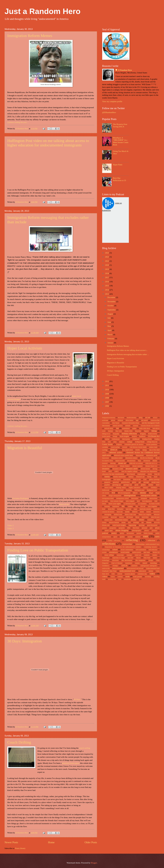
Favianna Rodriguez (20, 498)
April (110, 330)
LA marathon (142, 504)
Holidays (154, 488)
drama (155, 461)
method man (118, 515)
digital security (120, 461)
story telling (109, 555)
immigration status (108, 498)
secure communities (127, 550)
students (147, 555)
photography (136, 530)
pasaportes (113, 528)
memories (156, 512)
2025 (107, 253)
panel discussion (152, 525)
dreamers (106, 469)
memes (149, 512)
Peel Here (136, 528)
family (107, 477)
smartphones (113, 552)
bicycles (138, 431)
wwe (120, 579)
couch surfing (85, 748)
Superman (106, 558)
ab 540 (148, 418)
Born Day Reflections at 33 (119, 179)
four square (117, 480)
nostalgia (136, 523)
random (138, 537)
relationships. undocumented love (148, 544)
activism (105, 420)
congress (119, 444)
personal (144, 528)
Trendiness (105, 566)
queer (115, 537)
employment (141, 474)
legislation (116, 506)
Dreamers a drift (118, 469)
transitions (129, 563)
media (127, 512)
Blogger (94, 863)
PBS (129, 528)
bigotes (146, 431)
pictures (154, 531)
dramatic (105, 463)
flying (149, 477)
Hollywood (106, 490)
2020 (107, 265)
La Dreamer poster (130, 504)
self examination (141, 550)
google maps (156, 482)
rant (146, 536)
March (110, 334)
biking (154, 431)
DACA (114, 450)
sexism (104, 552)
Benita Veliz (128, 431)
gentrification (125, 482)
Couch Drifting (19, 742)
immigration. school (122, 498)
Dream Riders (125, 466)
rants (157, 537)
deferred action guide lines (124, 455)
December (112, 297)
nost (129, 523)
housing (129, 490)
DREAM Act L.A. (151, 463)
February (111, 339)
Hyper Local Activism (25, 348)
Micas (137, 517)
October (111, 306)
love (104, 509)
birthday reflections (129, 434)
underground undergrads (149, 566)
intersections (153, 498)
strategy (129, 555)
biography (116, 434)
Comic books (107, 444)
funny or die (137, 480)
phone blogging (122, 530)
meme (142, 512)
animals (128, 426)
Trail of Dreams (117, 563)
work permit (137, 577)
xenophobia (127, 579)
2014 (107, 290)
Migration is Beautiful (25, 448)
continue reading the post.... (18, 122)
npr (143, 523)
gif (140, 482)
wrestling (148, 577)
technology (106, 560)
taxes (155, 558)
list (137, 506)
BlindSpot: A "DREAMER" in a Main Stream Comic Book (121, 141)
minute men (108, 520)
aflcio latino (129, 420)
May (109, 326)
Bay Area (119, 431)
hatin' (158, 485)
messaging (108, 515)
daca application (128, 450)
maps (135, 509)
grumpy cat (128, 485)
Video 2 (10, 525)
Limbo (130, 506)
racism (130, 537)
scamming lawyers (151, 547)
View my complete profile (112, 101)
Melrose (135, 512)
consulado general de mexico (134, 444)
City (109, 442)
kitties (104, 504)
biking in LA (106, 434)
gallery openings (154, 480)
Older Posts (91, 842)
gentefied (116, 482)
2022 (107, 261)
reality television (114, 541)
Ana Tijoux (116, 423)
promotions (130, 533)
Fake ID (157, 474)
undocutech (142, 571)
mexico (122, 517)
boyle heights (124, 436)
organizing (132, 525)
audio (134, 428)
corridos (105, 447)
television (115, 560)
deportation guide (152, 455)
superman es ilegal (119, 558)
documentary (131, 461)
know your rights (115, 504)
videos (105, 576)
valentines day (142, 574)
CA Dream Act (154, 436)
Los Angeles (152, 506)
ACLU (155, 418)
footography (106, 479)
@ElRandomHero (109, 112)
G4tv (145, 480)
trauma (137, 563)
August (110, 314)
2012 (107, 381)
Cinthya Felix (147, 439)
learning (107, 506)
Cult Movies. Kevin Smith (138, 447)
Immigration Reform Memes (30, 36)
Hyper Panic (118, 165)
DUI (110, 471)
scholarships (106, 550)
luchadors (120, 509)
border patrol (106, 436)
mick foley (145, 517)
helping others (121, 488)
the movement (127, 560)
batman (110, 431)
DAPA (138, 450)
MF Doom (130, 517)
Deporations (140, 455)
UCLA (124, 566)
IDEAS (135, 493)
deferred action (116, 452)
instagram (144, 498)
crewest (125, 447)
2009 (107, 394)
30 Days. (77, 699)
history (146, 488)
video (152, 574)
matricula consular (145, 509)
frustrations (127, 480)
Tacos (138, 558)
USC (113, 574)
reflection (151, 540)
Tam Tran (147, 558)
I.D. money (106, 493)
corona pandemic (152, 444)
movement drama (121, 520)
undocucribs (106, 568)
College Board (140, 442)
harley (151, 485)
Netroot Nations (114, 523)
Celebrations (116, 439)
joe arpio (105, 501)
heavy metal (109, 488)
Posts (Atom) (20, 848)
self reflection (153, 550)
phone (157, 528)
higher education (135, 488)
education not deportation (149, 471)
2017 (107, 277)
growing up (116, 485)
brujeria (134, 436)
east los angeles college (129, 471)
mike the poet (155, 517)
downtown (147, 461)
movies (133, 520)
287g (141, 418)
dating (145, 450)
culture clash (153, 447)
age (137, 420)
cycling (105, 450)
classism (122, 442)
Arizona (135, 426)
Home (51, 842)
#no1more (121, 418)
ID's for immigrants (124, 493)
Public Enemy (148, 533)
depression (105, 458)
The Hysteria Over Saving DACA (120, 125)
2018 (107, 273)
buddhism (142, 436)
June (109, 322)
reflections (109, 544)
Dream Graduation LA (110, 466)
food (156, 477)
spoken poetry (137, 552)
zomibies (136, 579)
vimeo (113, 577)
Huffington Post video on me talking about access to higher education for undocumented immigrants (48, 143)
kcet (138, 501)
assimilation (126, 428)
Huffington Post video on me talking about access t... (127, 350)
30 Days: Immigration (25, 641)
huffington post (139, 490)
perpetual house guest (71, 763)
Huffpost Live (152, 490)
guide (136, 485)
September (112, 310)
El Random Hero (125, 70)
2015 (107, 286)
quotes (122, 537)
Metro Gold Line (130, 515)
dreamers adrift (132, 469)
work (127, 576)
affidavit (120, 420)
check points (126, 439)
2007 (107, 402)
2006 (107, 406)
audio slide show (145, 428)
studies (155, 555)
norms (123, 523)
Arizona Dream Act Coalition (150, 426)
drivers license (145, 469)
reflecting (132, 540)
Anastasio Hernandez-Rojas (131, 423)
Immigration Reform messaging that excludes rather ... (128, 354)
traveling (154, 563)
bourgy (115, 436)
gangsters (107, 482)
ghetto (134, 482)
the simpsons (140, 560)
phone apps (109, 531)
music (142, 520)
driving (155, 469)
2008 (107, 398)
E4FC (117, 471)
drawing (113, 463)
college (130, 442)
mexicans (114, 517)
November (112, 302)
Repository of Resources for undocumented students (123, 547)
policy (122, 533)
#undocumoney (132, 418)
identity (143, 493)
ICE (113, 493)
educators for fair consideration (113, 474)
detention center (117, 458)
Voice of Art (64, 504)
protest (139, 533)
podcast (105, 533)
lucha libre (111, 509)
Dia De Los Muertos (147, 458)
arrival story (109, 428)
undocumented (118, 568)
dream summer (137, 466)
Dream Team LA (151, 466)
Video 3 (10, 528)
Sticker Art (156, 552)
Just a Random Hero (42, 11)
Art (117, 428)
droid (104, 471)
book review (153, 434)
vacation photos (130, 574)
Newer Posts (11, 842)
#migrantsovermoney (109, 418)
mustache (151, 520)
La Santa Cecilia (154, 504)
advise (113, 420)
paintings (142, 525)
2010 (107, 390)
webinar (120, 577)
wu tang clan (112, 579)
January (111, 343)
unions (151, 571)
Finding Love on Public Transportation (38, 550)
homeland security (118, 490)
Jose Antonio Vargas (117, 501)
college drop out (152, 442)
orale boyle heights (119, 525)
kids (156, 501)
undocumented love (127, 571)
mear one (120, 512)
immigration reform (149, 495)
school (115, 550)
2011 (107, 385)
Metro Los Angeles (145, 515)
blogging (143, 434)
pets (151, 528)
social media (125, 552)
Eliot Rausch (131, 474)
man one (129, 509)
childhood (136, 439)
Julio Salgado (130, 501)
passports (122, 528)
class (115, 442)
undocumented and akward (135, 568)
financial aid (140, 477)
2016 (107, 282)
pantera (104, 528)
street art (138, 555)
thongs (151, 560)
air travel (144, 420)
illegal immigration (115, 496)
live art (143, 506)
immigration (130, 495)
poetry (114, 533)
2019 (107, 269)
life (123, 506)
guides (143, 485)
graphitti (107, 485)
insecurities (135, 498)
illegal (151, 493)
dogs (139, 461)
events (150, 474)
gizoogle (146, 482)
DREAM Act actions (136, 463)
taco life (130, 558)
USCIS (120, 574)
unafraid (134, 566)
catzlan (107, 439)
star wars (147, 552)
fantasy (131, 477)
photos (147, 531)
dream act (122, 463)
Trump (115, 566)
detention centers (131, 458)
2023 (107, 257)
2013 (107, 294)
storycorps (120, 555)
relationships (127, 544)
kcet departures (147, 501)
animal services (118, 426)
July (109, 318)
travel (145, 563)
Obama (149, 522)
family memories (119, 477)
